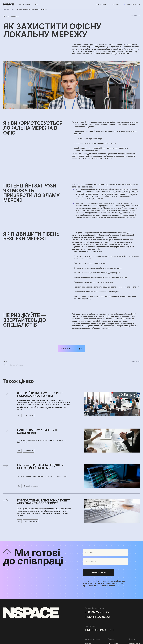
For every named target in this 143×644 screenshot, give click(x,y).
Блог (13, 10)
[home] (8, 4)
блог (37, 4)
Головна (6, 10)
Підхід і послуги (24, 4)
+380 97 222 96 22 (102, 4)
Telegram (115, 4)
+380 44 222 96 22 (97, 617)
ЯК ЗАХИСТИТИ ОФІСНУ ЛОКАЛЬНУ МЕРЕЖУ (32, 10)
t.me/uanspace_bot (99, 630)
